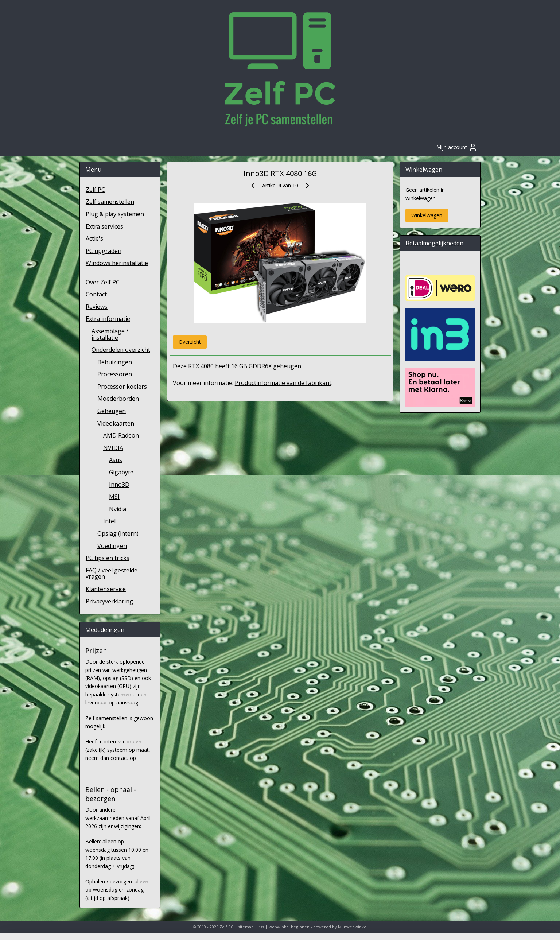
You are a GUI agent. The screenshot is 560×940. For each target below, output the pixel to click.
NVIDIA (113, 448)
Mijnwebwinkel (353, 927)
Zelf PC (95, 190)
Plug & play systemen (115, 214)
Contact (96, 294)
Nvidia (118, 509)
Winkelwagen (427, 215)
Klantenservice (106, 589)
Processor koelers (122, 387)
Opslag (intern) (118, 533)
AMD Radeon (121, 435)
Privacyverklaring (109, 601)
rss (261, 927)
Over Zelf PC (103, 282)
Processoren (115, 374)
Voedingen (112, 546)
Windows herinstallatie (117, 263)
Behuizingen (115, 362)
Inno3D (119, 485)
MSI (114, 497)
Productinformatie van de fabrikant (283, 383)
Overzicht (189, 342)
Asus (116, 460)
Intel (109, 521)
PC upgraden (104, 251)
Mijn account (457, 147)
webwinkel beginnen (289, 927)
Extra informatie (108, 319)
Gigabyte (121, 472)
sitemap (246, 927)
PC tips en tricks (108, 558)
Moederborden (118, 399)
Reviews (97, 307)
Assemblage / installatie (110, 334)
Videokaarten (116, 423)
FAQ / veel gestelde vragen (112, 574)
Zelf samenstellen (110, 202)
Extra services (104, 226)
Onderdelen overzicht (121, 350)
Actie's (94, 238)
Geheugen (112, 411)
